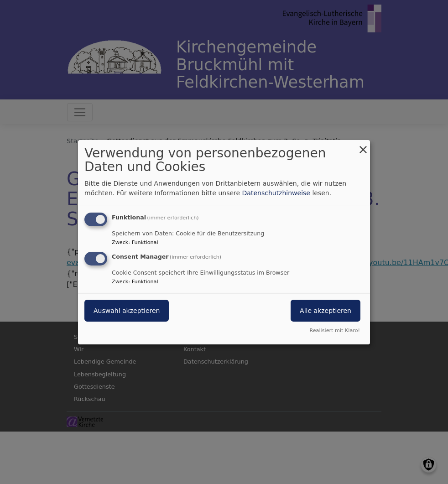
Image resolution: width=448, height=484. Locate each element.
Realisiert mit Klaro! (335, 330)
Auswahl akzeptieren (127, 311)
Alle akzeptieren (326, 311)
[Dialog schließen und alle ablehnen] (363, 145)
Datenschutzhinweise (276, 193)
